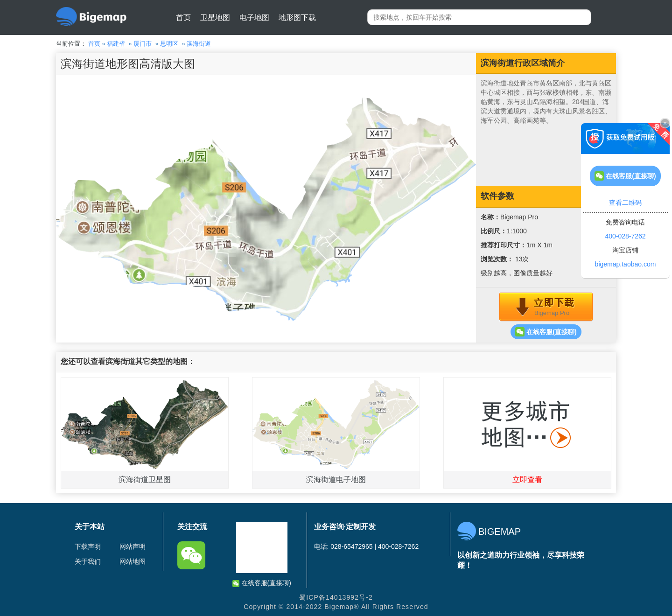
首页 (183, 17)
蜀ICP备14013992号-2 (336, 597)
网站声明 (133, 546)
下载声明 (88, 546)
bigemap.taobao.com (626, 264)
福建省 (116, 44)
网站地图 (133, 561)
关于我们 (88, 561)
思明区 (169, 44)
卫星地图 (215, 17)
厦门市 (143, 44)
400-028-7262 (625, 236)
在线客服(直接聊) (546, 332)
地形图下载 (297, 17)
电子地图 (254, 17)
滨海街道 (199, 44)
